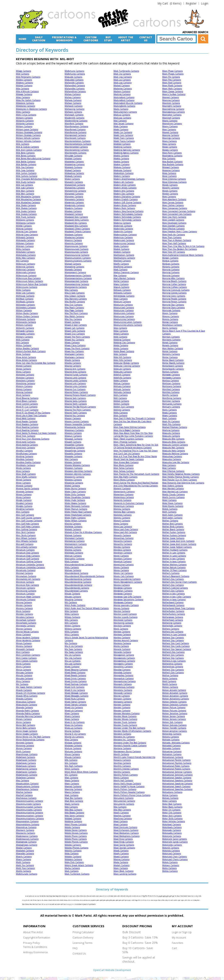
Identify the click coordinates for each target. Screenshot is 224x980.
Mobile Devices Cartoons (76, 833)
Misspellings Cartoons (75, 451)
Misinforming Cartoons (75, 132)
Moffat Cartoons (121, 281)
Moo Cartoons (120, 807)
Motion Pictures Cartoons (174, 711)
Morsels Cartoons (170, 345)
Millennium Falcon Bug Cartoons (32, 284)
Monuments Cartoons (124, 804)
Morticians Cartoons (172, 386)
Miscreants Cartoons (25, 833)
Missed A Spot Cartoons (76, 325)
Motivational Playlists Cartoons (177, 763)
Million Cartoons (24, 310)
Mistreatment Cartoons (76, 544)
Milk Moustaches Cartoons (28, 199)
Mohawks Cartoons (123, 293)
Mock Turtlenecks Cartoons (126, 71)
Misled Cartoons (72, 179)
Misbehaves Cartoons (26, 763)
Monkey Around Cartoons (126, 640)
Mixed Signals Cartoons (76, 705)
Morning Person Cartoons (174, 302)
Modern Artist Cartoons (125, 185)
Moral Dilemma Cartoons (174, 179)
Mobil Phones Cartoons (76, 824)
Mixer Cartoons (72, 713)
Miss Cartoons (71, 290)
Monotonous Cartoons (124, 687)
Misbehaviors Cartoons (27, 775)
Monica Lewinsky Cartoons (126, 605)
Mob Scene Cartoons (74, 816)
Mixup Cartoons (72, 754)
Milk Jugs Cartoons (25, 188)
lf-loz (35, 900)
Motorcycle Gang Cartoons (174, 839)
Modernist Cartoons (123, 226)
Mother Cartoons (170, 521)
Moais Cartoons (72, 780)
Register (191, 3)
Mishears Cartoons (73, 112)
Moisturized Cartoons (124, 308)
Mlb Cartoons (71, 760)
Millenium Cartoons (25, 264)
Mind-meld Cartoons (26, 442)
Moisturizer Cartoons (124, 310)
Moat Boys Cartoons (74, 801)
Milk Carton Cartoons (26, 173)
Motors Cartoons (170, 862)
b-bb (42, 896)
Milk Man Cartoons (25, 191)
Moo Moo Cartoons (122, 810)
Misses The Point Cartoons (77, 348)
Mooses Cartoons (170, 150)
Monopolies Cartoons (123, 675)
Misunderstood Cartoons (76, 591)
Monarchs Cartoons (123, 541)
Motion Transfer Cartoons (174, 728)
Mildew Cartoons (24, 80)
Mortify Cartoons (170, 395)
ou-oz (88, 900)
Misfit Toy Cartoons (25, 865)
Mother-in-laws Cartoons (174, 599)
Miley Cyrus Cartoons (26, 115)
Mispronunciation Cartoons (78, 258)
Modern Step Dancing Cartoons (128, 211)
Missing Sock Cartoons (75, 398)
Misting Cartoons (73, 524)
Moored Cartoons (170, 132)
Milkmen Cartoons (25, 246)
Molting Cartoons (122, 410)
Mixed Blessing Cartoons (76, 670)
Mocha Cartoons (72, 868)
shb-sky (165, 900)
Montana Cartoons (122, 748)
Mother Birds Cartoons (173, 526)
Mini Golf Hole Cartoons (27, 524)
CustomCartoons (91, 39)
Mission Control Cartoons (77, 421)
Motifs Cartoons (170, 684)
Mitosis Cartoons (72, 617)
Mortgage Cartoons (171, 375)
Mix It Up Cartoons (74, 646)
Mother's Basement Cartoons (176, 576)
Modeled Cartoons (122, 144)
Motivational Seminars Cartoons (177, 775)
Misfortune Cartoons (74, 71)
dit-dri (124, 896)
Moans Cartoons (72, 792)
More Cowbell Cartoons (173, 220)
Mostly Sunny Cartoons (173, 497)
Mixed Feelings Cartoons (76, 684)
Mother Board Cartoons (173, 529)
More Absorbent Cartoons (174, 199)
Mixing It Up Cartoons (75, 734)
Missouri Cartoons (73, 436)
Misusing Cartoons (73, 599)
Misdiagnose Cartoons (26, 842)
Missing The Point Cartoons (78, 410)
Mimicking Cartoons (25, 383)
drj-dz (129, 896)
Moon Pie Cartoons (171, 77)
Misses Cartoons (72, 342)
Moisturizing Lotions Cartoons (128, 325)
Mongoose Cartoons (123, 594)
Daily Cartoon (39, 39)
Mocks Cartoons (121, 109)
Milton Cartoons (24, 345)
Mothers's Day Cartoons (173, 652)
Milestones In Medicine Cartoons (31, 109)
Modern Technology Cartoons (127, 217)
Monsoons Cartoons (123, 702)
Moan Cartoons (72, 784)
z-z (73, 904)
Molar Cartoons (121, 331)
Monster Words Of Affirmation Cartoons (132, 731)
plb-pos (113, 900)
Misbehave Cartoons (25, 757)
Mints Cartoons (23, 664)
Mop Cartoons (169, 158)
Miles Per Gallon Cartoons (28, 100)
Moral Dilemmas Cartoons (174, 182)
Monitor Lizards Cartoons (126, 617)
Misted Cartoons (72, 486)
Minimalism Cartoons (26, 576)
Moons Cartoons (170, 121)
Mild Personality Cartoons (28, 77)
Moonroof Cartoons (171, 118)
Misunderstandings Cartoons (78, 585)
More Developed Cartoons (174, 223)
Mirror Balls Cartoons (26, 728)
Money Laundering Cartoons (127, 579)
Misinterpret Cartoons (75, 138)
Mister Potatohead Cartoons (78, 515)
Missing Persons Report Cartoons (80, 395)
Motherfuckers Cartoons (174, 614)
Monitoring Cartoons (123, 623)
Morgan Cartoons (170, 258)
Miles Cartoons (23, 97)
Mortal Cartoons (170, 351)
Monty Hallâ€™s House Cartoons (129, 786)
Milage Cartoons (24, 71)
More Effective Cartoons (173, 229)
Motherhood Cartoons (173, 620)
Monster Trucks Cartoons (125, 725)
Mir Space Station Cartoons (29, 687)
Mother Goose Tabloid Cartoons (177, 547)
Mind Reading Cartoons (27, 427)
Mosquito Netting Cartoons (175, 454)
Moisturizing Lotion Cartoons (127, 322)
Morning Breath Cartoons (174, 281)
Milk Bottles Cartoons (26, 164)
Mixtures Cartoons (73, 751)
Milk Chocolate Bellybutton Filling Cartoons (37, 179)
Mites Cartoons (72, 614)
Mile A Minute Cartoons (27, 91)
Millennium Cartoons (26, 275)
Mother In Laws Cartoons (174, 556)
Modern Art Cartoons (123, 182)
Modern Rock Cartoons (124, 208)
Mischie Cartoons (24, 792)
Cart (174, 948)
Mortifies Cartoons (171, 392)
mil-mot (60, 900)
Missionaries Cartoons (75, 427)
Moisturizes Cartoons (124, 316)
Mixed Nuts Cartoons (75, 699)
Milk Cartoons (23, 144)
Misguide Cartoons (73, 77)
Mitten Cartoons (72, 626)
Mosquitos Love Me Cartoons (176, 462)
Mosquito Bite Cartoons (173, 439)
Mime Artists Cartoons (26, 360)
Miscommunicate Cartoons (28, 804)
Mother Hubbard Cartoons (175, 550)
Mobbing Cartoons (73, 821)
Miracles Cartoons (24, 699)
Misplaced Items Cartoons (77, 220)
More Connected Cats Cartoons (177, 214)
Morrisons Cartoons (171, 340)
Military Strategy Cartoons (28, 135)
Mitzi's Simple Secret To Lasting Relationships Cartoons (86, 639)
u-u (46, 904)
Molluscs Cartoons (122, 386)
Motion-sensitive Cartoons (174, 731)
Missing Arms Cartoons (75, 372)
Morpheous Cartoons (172, 325)
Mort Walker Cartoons (173, 348)
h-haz (178, 896)
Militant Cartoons (24, 118)
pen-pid (100, 900)
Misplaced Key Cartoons (76, 223)
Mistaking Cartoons (74, 483)
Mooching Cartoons (123, 818)
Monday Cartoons (122, 547)
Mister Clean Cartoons (75, 492)
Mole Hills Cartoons (123, 360)
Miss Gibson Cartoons (75, 296)
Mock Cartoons (72, 871)
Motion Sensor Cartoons (174, 716)
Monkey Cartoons (122, 638)
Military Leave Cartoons (27, 129)
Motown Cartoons (171, 865)
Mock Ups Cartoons (123, 77)
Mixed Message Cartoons (76, 693)
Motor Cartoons (169, 801)
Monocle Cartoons (122, 649)
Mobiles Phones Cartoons (77, 848)
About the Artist (126, 39)
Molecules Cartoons (123, 372)
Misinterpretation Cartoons (78, 141)
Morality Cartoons (171, 188)
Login (205, 3)
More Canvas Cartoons (173, 202)
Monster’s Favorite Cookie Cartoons (130, 745)
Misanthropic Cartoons (27, 754)
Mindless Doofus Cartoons (28, 462)
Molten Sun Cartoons (124, 407)
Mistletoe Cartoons (73, 526)
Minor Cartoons (23, 634)
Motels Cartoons (170, 509)
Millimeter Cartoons (25, 305)
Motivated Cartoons (171, 745)
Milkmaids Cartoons (25, 240)
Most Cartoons (169, 468)
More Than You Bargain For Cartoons (180, 249)
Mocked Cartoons (122, 85)
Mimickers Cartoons (25, 381)
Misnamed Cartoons (74, 194)
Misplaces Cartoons (74, 235)
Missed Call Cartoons (74, 328)
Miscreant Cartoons (25, 830)
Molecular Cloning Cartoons (127, 366)
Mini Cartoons (23, 512)
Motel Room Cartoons (172, 503)
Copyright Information (37, 937)
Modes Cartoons (121, 246)
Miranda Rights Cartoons (28, 713)
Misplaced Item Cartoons (76, 217)
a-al (27, 896)
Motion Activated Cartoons (175, 693)
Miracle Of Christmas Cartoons (30, 693)
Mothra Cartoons (170, 675)
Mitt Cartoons (71, 623)
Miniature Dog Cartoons (27, 553)
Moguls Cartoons (121, 287)
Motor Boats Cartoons (172, 807)
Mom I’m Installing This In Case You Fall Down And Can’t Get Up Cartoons (136, 452)
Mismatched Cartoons (75, 185)
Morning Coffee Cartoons (174, 284)
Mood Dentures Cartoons (125, 827)
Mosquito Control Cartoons (175, 445)
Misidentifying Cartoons (76, 121)
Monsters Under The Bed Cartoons (130, 743)
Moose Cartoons (170, 147)
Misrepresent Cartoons (75, 272)
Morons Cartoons (170, 319)
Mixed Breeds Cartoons (75, 675)
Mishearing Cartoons (74, 109)
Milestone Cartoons (25, 103)
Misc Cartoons (23, 780)
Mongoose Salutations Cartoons (128, 599)
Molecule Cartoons (122, 369)
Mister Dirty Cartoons (75, 494)
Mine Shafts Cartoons (26, 477)
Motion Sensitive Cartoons (175, 713)
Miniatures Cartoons (26, 570)
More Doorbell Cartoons (173, 226)
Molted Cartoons (121, 401)
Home (23, 39)
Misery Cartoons (24, 859)
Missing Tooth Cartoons (76, 413)
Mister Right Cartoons (75, 518)
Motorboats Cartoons (172, 827)
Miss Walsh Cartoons (74, 316)
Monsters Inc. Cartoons (124, 740)
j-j (25, 900)
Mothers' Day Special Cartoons (177, 649)
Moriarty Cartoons (171, 267)
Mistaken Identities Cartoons (78, 471)
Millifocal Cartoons (25, 299)
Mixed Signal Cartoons (75, 702)
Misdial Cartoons (24, 848)
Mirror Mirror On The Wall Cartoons (33, 737)
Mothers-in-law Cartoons (174, 661)
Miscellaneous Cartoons (27, 789)
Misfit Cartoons (23, 862)
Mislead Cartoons (73, 170)
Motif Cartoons (169, 681)
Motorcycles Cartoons (172, 845)
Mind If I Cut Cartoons (27, 407)
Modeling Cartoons (122, 147)
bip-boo (52, 896)
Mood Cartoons (121, 821)
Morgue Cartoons (170, 261)
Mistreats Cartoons (73, 547)
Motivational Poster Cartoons (176, 766)
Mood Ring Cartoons (123, 839)
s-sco (151, 900)
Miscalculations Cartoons (28, 786)
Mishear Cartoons (73, 103)
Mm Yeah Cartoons (74, 766)
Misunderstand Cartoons (76, 573)
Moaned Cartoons (73, 786)
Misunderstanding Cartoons (78, 579)
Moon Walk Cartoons (172, 89)
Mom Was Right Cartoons (126, 477)
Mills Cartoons (23, 340)
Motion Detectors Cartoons (175, 705)
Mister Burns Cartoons (75, 488)
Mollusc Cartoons (122, 383)
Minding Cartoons (25, 456)
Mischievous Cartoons (26, 798)
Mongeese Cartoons (123, 588)
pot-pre (119, 900)
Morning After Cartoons (173, 278)
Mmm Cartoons (72, 769)
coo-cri (102, 896)
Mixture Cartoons (73, 748)
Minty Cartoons (23, 667)
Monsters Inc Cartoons (124, 737)
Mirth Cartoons (23, 751)
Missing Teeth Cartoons (76, 404)
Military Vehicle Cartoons (28, 138)
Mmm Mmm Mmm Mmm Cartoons (81, 772)
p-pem (93, 900)
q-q (129, 900)
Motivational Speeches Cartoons (177, 789)
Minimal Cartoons (24, 573)
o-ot (84, 900)
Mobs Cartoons (72, 853)
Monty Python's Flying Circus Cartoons (132, 795)
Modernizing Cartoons (124, 243)
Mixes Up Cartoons (74, 725)
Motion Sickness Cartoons (174, 725)
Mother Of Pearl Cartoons (174, 570)
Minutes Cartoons (24, 678)
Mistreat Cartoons (73, 535)
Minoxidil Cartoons (25, 649)
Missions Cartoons (73, 433)
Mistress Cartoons (73, 550)
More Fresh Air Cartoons (174, 235)
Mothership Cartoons (172, 664)
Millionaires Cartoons (26, 322)
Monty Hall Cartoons (123, 780)
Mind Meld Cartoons (26, 418)
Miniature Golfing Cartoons (29, 561)
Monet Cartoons (121, 556)
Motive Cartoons (170, 795)
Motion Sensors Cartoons (174, 719)
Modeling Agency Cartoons (126, 153)
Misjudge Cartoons (73, 156)
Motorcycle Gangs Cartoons (175, 842)
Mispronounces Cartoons (76, 252)
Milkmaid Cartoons (25, 237)
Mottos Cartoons (170, 871)
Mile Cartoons (23, 89)
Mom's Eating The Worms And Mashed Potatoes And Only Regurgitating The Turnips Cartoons (136, 484)
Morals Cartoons (170, 191)
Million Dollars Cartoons (27, 316)
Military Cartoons (24, 126)
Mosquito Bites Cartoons (174, 442)
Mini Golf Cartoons (25, 515)
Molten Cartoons (121, 404)
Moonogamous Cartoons (173, 112)
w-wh (52, 904)
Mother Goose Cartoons (173, 538)
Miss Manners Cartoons (76, 299)
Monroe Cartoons (122, 696)
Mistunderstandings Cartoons (79, 565)
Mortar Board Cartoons (173, 360)
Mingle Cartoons (24, 500)
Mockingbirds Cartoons (124, 106)
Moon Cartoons (121, 868)
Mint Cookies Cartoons (27, 661)
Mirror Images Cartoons (27, 734)
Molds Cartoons (121, 345)
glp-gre (166, 896)
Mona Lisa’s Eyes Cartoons (126, 529)
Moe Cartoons (120, 275)
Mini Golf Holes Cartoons (28, 526)
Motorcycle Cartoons (172, 836)
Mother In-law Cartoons (173, 559)
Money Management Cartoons (128, 582)
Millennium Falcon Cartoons (29, 281)
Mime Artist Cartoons (26, 357)
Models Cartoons (121, 156)
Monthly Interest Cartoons (126, 769)
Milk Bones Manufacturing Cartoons (33, 158)
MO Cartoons (71, 775)
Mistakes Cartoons (73, 480)
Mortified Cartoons (171, 389)
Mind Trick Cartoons (26, 436)
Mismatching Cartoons (75, 191)
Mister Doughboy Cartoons (77, 497)
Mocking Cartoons (122, 94)
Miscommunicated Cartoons (29, 807)
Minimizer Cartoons (25, 588)
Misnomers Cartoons (74, 199)
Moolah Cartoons (122, 865)
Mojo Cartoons (120, 328)
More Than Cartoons (172, 237)
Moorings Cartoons (171, 138)
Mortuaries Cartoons (172, 404)
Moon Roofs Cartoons (172, 85)
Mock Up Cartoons (122, 74)
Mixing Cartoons (72, 731)
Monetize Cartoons (123, 561)
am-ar (32, 896)
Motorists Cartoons (171, 851)
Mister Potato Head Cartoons (78, 512)
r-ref (133, 900)
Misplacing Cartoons (74, 237)
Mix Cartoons (71, 643)
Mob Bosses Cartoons (74, 813)
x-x (68, 904)
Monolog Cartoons (122, 670)
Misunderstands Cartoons (77, 588)
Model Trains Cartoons (124, 141)
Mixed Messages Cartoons (77, 696)
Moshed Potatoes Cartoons (175, 427)
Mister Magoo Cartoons (75, 503)
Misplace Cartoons (73, 211)
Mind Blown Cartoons (26, 401)
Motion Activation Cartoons (175, 696)
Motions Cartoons (171, 737)
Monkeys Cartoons (122, 643)
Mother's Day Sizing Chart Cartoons (179, 582)
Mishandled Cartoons (75, 85)
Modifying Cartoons (123, 267)
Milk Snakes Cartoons (26, 214)
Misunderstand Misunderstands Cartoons (84, 576)
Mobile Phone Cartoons (76, 836)
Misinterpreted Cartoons (76, 147)
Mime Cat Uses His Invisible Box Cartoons (36, 363)
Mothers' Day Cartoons (173, 638)
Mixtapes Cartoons (73, 745)
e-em (134, 896)
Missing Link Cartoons (75, 383)
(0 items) (169, 3)
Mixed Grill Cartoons (74, 687)
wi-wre (58, 904)
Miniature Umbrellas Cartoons (30, 567)
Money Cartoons (121, 567)
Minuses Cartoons (24, 672)
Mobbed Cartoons (73, 818)
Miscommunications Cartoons (30, 818)
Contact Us (146, 39)
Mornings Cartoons (171, 310)
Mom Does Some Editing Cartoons (130, 427)
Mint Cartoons (23, 652)
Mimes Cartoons (24, 369)
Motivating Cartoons (172, 751)
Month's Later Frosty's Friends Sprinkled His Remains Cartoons (134, 759)
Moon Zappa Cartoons (173, 91)
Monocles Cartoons (122, 652)
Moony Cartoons (170, 126)
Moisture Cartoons (122, 302)
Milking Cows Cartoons (27, 235)
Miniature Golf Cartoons (28, 559)
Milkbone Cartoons (25, 220)
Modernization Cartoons (125, 235)
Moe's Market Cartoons (124, 278)
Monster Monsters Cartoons (127, 713)
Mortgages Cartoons (171, 378)
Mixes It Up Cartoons (75, 722)
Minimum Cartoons (25, 594)
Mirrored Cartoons (25, 743)
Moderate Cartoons (122, 170)
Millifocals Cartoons (25, 302)
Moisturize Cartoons (123, 305)
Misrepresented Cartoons (76, 281)
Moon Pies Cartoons (172, 80)
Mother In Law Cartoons (174, 553)
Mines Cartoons (23, 497)
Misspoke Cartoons (73, 456)
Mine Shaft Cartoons (26, 474)
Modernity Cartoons (123, 231)
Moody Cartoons (121, 853)
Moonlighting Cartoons (173, 109)
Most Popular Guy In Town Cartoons (180, 480)
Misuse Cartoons (72, 594)
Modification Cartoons (124, 255)
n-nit (74, 900)
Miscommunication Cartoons (29, 816)
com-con (96, 896)
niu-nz (79, 900)
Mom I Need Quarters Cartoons (128, 439)
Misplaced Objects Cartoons (78, 231)
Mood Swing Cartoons (124, 845)
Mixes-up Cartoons (73, 728)
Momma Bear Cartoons (124, 512)
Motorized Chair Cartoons (174, 857)
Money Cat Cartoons (123, 573)
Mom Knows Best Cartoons (126, 462)
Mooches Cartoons (122, 816)
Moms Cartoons (121, 524)
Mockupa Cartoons (122, 118)
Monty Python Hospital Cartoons (129, 792)
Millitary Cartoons (24, 337)
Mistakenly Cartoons (74, 477)
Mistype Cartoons (73, 570)
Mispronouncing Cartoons (77, 255)
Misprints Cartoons (74, 243)
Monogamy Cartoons (123, 664)
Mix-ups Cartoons (73, 664)
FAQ (75, 948)
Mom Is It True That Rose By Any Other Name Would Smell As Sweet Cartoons (135, 458)
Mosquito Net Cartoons (173, 448)
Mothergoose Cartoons (173, 617)
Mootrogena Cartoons (172, 156)
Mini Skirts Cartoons (26, 535)
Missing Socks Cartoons (76, 401)
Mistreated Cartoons (74, 538)
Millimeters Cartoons (26, 308)
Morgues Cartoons (171, 264)
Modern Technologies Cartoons (128, 214)
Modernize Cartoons (123, 237)
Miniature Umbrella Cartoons (30, 565)
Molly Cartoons (121, 395)
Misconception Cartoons (27, 821)
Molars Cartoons (121, 334)
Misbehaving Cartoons (26, 769)
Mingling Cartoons (25, 509)
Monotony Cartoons (123, 690)
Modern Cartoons (122, 176)
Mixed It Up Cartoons (75, 690)
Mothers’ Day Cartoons (173, 655)
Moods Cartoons (121, 851)
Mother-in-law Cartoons (173, 594)
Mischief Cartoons (24, 795)
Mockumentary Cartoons (125, 112)
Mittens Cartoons (73, 629)
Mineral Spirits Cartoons (28, 488)
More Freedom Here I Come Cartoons (180, 231)
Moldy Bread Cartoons (124, 351)
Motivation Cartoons (172, 754)
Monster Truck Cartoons (125, 722)
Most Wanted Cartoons (173, 488)
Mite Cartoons (71, 611)
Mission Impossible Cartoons (78, 424)
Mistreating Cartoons (75, 541)
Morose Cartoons (170, 322)
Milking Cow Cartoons (26, 231)
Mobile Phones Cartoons (76, 842)
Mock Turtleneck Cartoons (77, 874)
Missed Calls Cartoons (75, 331)
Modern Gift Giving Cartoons (127, 202)
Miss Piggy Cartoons (74, 310)
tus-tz (41, 904)
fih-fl (147, 896)
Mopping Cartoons (171, 170)
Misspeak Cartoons (73, 439)
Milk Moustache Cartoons (28, 196)
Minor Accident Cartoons (28, 638)
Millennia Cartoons (25, 267)
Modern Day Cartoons (124, 194)
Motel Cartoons (169, 500)
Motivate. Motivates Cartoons (176, 743)
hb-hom (184, 896)
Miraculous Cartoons (26, 702)
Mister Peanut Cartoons (76, 509)
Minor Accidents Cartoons (28, 640)
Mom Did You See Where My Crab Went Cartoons (132, 423)
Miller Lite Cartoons (25, 293)
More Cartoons (169, 196)
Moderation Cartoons (123, 173)
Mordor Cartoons (170, 194)
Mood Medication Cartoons (126, 833)
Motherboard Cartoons (173, 602)
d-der (112, 896)
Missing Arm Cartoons (75, 369)
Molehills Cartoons (122, 378)
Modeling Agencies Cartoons (127, 150)
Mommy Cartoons (122, 518)
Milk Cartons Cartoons (27, 176)
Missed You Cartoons (74, 340)
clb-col (89, 896)
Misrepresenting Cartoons (77, 284)
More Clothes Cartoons (173, 205)
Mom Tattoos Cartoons (124, 471)
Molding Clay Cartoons (124, 342)
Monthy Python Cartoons (126, 775)
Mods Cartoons (120, 269)
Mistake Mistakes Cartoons (77, 465)
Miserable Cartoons (25, 853)
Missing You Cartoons (75, 415)
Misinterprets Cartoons (75, 153)
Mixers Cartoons (72, 716)
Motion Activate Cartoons (174, 690)
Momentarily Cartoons (124, 492)
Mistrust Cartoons (73, 556)
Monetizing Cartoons (124, 565)
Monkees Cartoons (122, 634)
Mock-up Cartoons (122, 80)
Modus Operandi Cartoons (126, 272)
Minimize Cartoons (25, 582)
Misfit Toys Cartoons (25, 868)
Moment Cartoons (122, 488)
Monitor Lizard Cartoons (125, 614)
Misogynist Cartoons (74, 202)
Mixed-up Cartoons (74, 711)
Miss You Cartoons (73, 319)
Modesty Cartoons (122, 252)
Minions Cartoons (24, 608)
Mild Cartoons (23, 74)
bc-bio (47, 896)
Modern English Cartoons (126, 199)
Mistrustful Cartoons (74, 559)
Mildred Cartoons (24, 85)
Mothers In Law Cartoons (174, 634)
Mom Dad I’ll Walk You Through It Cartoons (134, 418)
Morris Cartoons (170, 328)
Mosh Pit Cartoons (171, 421)
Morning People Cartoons (174, 299)
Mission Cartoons (73, 418)
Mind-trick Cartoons (25, 448)
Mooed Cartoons (121, 857)
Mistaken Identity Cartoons (78, 474)
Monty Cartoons (121, 778)
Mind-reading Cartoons (27, 445)
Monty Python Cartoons (125, 789)
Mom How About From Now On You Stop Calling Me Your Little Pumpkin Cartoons (133, 434)
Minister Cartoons (24, 614)
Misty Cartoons (72, 567)
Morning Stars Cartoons (173, 308)
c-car (70, 896)
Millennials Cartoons (26, 272)
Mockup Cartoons (122, 115)
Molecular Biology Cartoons (126, 363)
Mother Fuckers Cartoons (174, 535)
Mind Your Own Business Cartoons (33, 439)
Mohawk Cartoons (122, 290)
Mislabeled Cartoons (74, 162)
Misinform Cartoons (74, 123)
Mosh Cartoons (169, 418)
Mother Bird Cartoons (172, 524)
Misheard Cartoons (74, 106)
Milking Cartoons (24, 229)
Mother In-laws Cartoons (174, 561)
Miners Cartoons (24, 494)
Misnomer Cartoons (74, 196)
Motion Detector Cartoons (174, 702)
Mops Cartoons (169, 173)
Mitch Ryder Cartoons (75, 605)
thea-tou (29, 904)
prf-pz (125, 900)
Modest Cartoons (121, 249)
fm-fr (152, 896)
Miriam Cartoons (24, 719)
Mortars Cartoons (170, 372)
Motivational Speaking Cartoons (177, 784)
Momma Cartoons (122, 509)
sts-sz (190, 900)
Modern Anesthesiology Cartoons (129, 179)
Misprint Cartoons (73, 240)
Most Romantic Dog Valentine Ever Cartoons (183, 483)
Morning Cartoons (171, 269)
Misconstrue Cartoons (26, 827)
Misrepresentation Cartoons (78, 275)
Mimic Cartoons (23, 372)
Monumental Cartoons (124, 801)
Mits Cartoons (71, 620)
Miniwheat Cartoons (26, 620)
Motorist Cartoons (171, 848)
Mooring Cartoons (171, 135)
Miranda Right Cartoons (27, 711)
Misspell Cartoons (73, 442)
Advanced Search (195, 32)
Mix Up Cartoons (73, 655)
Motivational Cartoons (173, 757)
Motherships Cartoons (173, 667)
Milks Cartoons (23, 249)
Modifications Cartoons (124, 258)
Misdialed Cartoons (25, 851)
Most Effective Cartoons (173, 471)
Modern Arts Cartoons (124, 191)
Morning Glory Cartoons (174, 296)
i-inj (196, 896)
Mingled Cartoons (24, 503)
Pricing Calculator (83, 932)
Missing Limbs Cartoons (76, 381)
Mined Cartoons (24, 480)
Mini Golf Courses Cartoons (29, 521)
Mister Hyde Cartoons (75, 500)
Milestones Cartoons (25, 106)
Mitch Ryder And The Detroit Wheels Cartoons (87, 608)
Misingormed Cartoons (75, 135)
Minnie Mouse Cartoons (27, 632)
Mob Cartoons (71, 807)
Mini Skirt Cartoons (25, 532)
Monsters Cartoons (122, 734)
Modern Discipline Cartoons (127, 196)
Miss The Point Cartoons (76, 313)
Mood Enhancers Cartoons (126, 830)
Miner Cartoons (23, 483)
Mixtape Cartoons (73, 743)
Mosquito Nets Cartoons (174, 451)
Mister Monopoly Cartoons (77, 506)
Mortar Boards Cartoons (173, 363)
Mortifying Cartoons (172, 398)
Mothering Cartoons (172, 623)
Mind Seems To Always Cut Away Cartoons (36, 433)
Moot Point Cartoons (172, 153)
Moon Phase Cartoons (172, 71)
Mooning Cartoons (171, 100)
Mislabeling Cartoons (75, 164)
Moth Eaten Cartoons (172, 515)
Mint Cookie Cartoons (26, 658)
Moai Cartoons (71, 778)
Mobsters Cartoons (73, 859)
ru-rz (147, 900)
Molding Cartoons (122, 340)
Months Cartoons (122, 772)
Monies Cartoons (121, 608)
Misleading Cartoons (74, 173)
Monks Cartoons (121, 646)
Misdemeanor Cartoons (27, 836)
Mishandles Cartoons (75, 89)
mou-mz (68, 900)
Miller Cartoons (23, 290)
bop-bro (59, 896)
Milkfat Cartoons (24, 226)
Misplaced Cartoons (74, 214)
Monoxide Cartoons (123, 693)
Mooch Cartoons (121, 813)
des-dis (117, 896)
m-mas (45, 900)
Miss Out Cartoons (74, 305)
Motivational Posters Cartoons (176, 769)
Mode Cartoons (121, 126)
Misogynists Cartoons (75, 205)
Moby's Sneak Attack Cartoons (79, 865)
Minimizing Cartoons (26, 591)
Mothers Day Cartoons (173, 632)
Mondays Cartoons (122, 550)
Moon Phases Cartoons (173, 74)
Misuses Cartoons (73, 597)
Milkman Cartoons (25, 243)
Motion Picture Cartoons (174, 707)
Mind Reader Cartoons (27, 421)
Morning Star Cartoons (173, 305)
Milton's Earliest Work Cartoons (31, 351)
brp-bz (65, 896)
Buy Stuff (108, 39)
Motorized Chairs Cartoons (175, 859)
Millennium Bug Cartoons (28, 278)
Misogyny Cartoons (74, 208)
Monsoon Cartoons (122, 699)
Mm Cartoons (71, 763)
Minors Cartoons (24, 643)
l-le (31, 900)
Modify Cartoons (121, 264)
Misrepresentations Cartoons (78, 278)
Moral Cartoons (169, 176)
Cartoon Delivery (83, 937)
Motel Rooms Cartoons (173, 506)
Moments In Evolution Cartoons (129, 503)
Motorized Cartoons (172, 853)
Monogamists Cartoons (124, 658)
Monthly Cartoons (122, 766)
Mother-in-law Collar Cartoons (177, 597)
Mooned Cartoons (171, 97)
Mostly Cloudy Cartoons (173, 494)
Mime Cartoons (23, 354)
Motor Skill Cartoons (172, 816)
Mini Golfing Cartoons (26, 529)
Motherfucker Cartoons (173, 611)
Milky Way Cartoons (25, 258)
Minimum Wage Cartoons (28, 597)
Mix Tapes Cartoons (74, 652)
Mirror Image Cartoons (26, 731)
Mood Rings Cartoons (124, 842)
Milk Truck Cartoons (26, 217)
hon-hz (191, 896)
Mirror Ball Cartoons (25, 725)
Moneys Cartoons (122, 585)
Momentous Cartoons (124, 497)
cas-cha (76, 896)
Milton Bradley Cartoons (27, 348)
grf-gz (172, 896)
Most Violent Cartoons (173, 486)
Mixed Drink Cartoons (75, 678)
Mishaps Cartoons (73, 100)
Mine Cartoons (23, 471)
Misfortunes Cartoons (75, 74)
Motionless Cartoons (172, 734)
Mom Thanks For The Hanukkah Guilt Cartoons (136, 474)
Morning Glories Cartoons (174, 293)
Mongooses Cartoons (123, 602)
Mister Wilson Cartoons (76, 521)
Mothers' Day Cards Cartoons (176, 646)
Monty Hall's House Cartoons (127, 784)
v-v (49, 904)
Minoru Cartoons (24, 646)
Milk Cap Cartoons (25, 167)
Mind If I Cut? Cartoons (27, 410)
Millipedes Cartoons (25, 334)
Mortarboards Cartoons (173, 369)
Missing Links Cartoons (76, 386)
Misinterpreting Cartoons (77, 150)
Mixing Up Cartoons (74, 737)
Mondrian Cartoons (123, 553)
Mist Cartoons (71, 459)
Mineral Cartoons (24, 486)
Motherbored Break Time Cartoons (178, 608)
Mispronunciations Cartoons (78, 261)
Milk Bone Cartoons (25, 153)
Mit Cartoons (71, 602)
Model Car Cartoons (123, 132)
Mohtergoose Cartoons (124, 296)
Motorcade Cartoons (172, 830)
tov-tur (35, 904)
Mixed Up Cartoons (74, 707)
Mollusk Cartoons (122, 389)
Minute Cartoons (24, 675)
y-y (70, 904)
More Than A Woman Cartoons (177, 240)
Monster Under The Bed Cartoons (129, 728)
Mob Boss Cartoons (73, 810)
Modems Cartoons (122, 167)
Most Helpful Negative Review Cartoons (181, 474)
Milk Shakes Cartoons (26, 208)
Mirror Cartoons (23, 722)
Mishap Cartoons (73, 94)
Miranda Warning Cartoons (29, 716)
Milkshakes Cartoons (26, 255)
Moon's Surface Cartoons (174, 94)
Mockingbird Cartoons (124, 97)
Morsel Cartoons (170, 342)
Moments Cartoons (122, 500)
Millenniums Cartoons (27, 287)
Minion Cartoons (24, 605)
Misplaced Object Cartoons (77, 229)
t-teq (195, 900)
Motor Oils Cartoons (172, 813)
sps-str (184, 900)
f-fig (143, 896)
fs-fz (156, 896)
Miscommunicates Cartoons (29, 810)
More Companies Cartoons (175, 208)
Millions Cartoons (24, 325)
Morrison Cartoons (171, 337)
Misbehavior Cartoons (26, 772)
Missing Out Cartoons (75, 389)
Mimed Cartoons (24, 366)
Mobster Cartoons (73, 857)
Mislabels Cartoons (73, 167)
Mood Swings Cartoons (124, 848)
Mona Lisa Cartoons (123, 526)
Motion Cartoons (170, 687)
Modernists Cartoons (123, 229)
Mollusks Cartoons (122, 392)
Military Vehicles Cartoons (28, 141)
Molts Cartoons (121, 413)
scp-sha (157, 900)
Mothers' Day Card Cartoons (176, 643)
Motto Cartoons (169, 868)
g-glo (161, 896)
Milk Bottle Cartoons (26, 162)
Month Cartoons (121, 754)
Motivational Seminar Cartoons (177, 772)
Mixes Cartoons (72, 719)
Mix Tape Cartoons (73, 649)
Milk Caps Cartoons (25, 170)
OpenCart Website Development (112, 970)
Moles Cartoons (121, 381)
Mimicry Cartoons (24, 386)
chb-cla (83, 896)
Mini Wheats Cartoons (26, 541)
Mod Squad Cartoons (123, 123)
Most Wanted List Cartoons (175, 492)
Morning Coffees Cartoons (174, 287)
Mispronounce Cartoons (76, 246)
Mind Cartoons (23, 395)
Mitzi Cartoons (72, 634)
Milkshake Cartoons (25, 252)
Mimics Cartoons (24, 389)
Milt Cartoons (22, 342)
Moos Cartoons (169, 144)
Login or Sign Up (182, 932)
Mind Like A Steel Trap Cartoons (31, 415)
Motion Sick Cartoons (172, 722)
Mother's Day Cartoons (173, 579)
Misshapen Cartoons (74, 357)
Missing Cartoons (73, 366)
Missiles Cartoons (73, 363)
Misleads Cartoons (73, 176)
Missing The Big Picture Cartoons (80, 407)
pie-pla (106, 900)
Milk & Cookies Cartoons (27, 147)
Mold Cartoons (120, 337)
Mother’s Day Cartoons (173, 585)
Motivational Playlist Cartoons (176, 760)
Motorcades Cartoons (172, 833)
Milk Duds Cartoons (25, 182)
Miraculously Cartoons (26, 705)
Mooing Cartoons (122, 859)
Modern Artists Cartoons (125, 188)
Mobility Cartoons (73, 851)
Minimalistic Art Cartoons (28, 579)
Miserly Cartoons (24, 857)
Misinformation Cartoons (76, 126)
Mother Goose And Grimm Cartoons (179, 544)
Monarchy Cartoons (123, 544)
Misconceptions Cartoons (28, 824)
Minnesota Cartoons (25, 626)
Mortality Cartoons (171, 354)
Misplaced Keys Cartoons (76, 226)
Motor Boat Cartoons (172, 804)
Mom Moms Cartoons (123, 465)
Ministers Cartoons (25, 617)
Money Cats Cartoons (124, 576)
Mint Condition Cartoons (28, 655)
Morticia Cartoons (171, 381)
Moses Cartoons (169, 413)
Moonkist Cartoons (171, 103)
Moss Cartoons (169, 465)
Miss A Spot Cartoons (75, 293)
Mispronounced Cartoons (77, 249)
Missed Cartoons (72, 322)
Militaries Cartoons (25, 123)
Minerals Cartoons (25, 492)
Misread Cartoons (73, 264)
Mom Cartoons (120, 415)
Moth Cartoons (169, 512)
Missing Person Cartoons (76, 392)
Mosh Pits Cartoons (171, 424)
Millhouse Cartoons (25, 296)
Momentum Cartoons (124, 506)
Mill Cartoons (22, 261)
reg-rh (137, 900)
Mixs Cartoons (71, 740)
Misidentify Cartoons (74, 118)
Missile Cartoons (72, 360)
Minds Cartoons (23, 468)
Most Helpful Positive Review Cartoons (180, 477)
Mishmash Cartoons (74, 115)
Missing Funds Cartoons (76, 375)
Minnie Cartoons (24, 629)
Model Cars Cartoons (123, 135)
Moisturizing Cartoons (124, 319)
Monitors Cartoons (122, 626)
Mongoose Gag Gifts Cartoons (127, 597)
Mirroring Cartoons (25, 745)
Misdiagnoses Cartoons (27, 845)
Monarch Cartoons (122, 535)
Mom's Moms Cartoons (124, 480)
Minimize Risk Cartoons (27, 585)
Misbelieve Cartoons (25, 778)
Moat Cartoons (71, 795)
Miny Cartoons (23, 681)
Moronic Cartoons (171, 316)
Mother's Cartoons (171, 573)
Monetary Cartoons (123, 559)
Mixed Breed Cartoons (75, 672)
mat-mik (52, 900)
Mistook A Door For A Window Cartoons (83, 532)
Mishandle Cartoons (74, 83)
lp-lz (39, 900)
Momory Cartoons (122, 521)
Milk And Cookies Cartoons (29, 150)
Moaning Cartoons (73, 789)
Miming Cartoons (24, 392)
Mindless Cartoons (25, 459)
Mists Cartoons (72, 561)
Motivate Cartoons (171, 740)
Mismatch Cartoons (74, 182)
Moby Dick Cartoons (74, 862)
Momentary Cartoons (123, 494)
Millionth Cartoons (25, 328)
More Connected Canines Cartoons (179, 211)
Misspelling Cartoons (74, 448)
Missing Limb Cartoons (75, 378)
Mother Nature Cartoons (174, 567)
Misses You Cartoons (74, 351)
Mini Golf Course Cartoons (29, 518)
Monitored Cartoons (123, 620)
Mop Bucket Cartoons (172, 162)
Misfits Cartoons (24, 871)
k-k (28, 900)
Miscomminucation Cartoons (29, 801)
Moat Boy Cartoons (73, 798)
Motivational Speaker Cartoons (177, 778)
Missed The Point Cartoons (77, 337)
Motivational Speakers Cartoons (177, 780)
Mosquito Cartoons (171, 433)
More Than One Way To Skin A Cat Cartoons (183, 246)
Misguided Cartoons (74, 80)
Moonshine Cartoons (172, 123)
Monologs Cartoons (122, 672)
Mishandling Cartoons (75, 91)
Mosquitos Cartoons (172, 459)
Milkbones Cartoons (25, 223)
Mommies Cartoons (123, 515)
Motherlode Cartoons (172, 626)
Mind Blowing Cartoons (27, 398)
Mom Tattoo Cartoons (124, 468)
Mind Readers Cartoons (27, 424)
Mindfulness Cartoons (26, 454)
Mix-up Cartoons (73, 661)
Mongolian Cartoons (123, 591)
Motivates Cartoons (171, 748)
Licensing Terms (83, 943)
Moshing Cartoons (171, 430)
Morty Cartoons (169, 410)
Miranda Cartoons (24, 707)
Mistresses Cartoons (74, 553)
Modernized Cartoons (124, 240)
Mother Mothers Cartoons (174, 565)
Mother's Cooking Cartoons (175, 588)
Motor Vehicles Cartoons (174, 821)
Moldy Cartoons (121, 348)
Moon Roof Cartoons (172, 83)
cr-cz (107, 896)
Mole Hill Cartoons (122, 357)
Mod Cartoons (120, 121)
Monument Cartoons (123, 798)
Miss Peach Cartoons (74, 308)
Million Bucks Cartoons (27, 313)
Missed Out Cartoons (75, 334)
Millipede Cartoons (25, 331)
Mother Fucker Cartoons (174, 532)
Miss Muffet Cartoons (75, 302)
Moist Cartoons (121, 299)
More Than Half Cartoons (174, 243)
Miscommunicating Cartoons (29, 813)
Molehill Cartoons (122, 375)
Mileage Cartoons (24, 94)
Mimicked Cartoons (25, 375)
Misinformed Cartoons (75, 129)
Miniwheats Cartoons (26, 623)
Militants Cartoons (25, 121)
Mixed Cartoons (72, 667)
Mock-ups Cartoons (123, 83)
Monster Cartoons (122, 705)
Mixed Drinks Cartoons (76, 681)
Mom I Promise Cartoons (125, 442)
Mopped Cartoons (171, 167)
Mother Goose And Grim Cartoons (178, 541)
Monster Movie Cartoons (125, 716)
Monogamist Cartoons (124, 655)
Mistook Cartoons (73, 529)
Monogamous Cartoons (124, 661)
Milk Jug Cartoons (24, 185)
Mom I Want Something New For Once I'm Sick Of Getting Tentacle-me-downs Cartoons (136, 446)
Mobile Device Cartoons (76, 830)
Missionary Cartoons (74, 430)
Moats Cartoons (72, 804)
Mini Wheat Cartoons (26, 538)
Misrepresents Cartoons (76, 287)
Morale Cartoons (170, 185)
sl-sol (171, 900)
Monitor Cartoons (122, 611)
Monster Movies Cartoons (125, 719)
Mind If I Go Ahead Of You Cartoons (33, 413)
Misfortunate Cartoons (27, 874)
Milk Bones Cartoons (26, 156)
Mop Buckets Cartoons (173, 164)
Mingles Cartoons (24, 506)
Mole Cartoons (120, 354)
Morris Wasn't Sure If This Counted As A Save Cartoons (184, 332)
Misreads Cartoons (73, 269)
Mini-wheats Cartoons (26, 547)
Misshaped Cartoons (74, 354)
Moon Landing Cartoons (125, 874)
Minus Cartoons (24, 670)
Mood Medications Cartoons (127, 836)
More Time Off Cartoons (174, 252)
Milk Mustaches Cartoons (28, 202)
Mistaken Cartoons (74, 468)
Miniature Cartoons (25, 550)
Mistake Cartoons (73, 462)
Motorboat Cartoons (172, 824)
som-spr (177, 900)
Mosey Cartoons (170, 415)
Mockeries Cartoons (123, 89)
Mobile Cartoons (72, 827)
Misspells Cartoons (73, 454)
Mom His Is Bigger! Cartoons (127, 430)
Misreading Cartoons (74, 267)
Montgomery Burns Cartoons (127, 751)
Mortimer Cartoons (171, 401)
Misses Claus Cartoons (75, 345)
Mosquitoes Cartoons (172, 456)
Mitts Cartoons (72, 632)
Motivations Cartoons (172, 792)
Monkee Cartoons (122, 632)
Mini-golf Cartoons (25, 544)
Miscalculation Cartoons (27, 784)
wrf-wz (64, 904)
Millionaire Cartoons (26, 319)
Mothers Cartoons (171, 629)
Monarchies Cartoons (123, 538)
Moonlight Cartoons (172, 106)
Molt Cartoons (120, 398)
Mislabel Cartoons (73, 158)
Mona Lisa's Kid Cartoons (125, 532)
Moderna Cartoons (122, 223)
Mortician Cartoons (171, 383)
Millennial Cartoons (25, 269)
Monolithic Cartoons (123, 667)
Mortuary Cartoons (171, 407)
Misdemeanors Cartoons (27, 839)
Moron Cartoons (170, 313)
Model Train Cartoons (124, 138)
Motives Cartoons (170, 798)
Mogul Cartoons (121, 284)
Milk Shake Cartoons (26, 205)
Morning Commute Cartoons (176, 290)
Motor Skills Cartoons (172, 818)
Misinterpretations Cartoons (78, 144)
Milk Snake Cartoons (26, 211)
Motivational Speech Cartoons (176, 786)
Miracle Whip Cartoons (27, 696)
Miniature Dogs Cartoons (28, 556)
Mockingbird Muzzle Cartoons (128, 103)
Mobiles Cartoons (73, 845)
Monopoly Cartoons (123, 684)
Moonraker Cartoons (172, 115)
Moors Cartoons (169, 141)
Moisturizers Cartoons (124, 313)
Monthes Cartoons (122, 763)
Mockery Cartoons (122, 91)
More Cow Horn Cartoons (174, 217)
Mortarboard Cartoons (173, 366)
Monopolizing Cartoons (125, 681)
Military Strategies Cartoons (29, 132)
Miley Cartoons (23, 112)
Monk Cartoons (121, 629)
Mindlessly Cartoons (25, 465)
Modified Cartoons (122, 261)
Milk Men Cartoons (25, 194)
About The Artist (33, 932)
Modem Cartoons (122, 164)
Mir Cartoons (22, 684)
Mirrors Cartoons (24, 748)
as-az (37, 896)
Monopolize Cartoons (124, 678)
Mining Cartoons (24, 602)
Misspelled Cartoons (74, 445)
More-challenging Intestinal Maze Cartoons (183, 255)
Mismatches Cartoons (75, 188)
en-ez (139, 896)
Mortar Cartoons (170, 357)
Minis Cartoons (23, 611)
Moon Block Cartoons (123, 871)
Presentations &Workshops (64, 39)
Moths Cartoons (170, 678)
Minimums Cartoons (26, 599)
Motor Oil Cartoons (171, 810)
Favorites (178, 943)
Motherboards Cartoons (173, 605)
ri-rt (142, 900)
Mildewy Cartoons (24, 83)
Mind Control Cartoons (27, 404)
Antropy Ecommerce (35, 952)
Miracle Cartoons (24, 690)
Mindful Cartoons (24, 451)
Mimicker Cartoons (25, 378)
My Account (179, 937)
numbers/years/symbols (85, 904)
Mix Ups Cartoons (73, 658)
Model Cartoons (121, 129)
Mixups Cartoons (73, 757)
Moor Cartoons (169, 129)
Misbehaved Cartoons (26, 760)
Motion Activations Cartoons (176, 699)
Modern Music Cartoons (125, 205)
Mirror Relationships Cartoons (30, 740)
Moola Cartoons (121, 862)
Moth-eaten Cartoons (172, 518)
